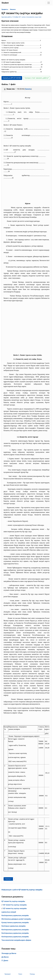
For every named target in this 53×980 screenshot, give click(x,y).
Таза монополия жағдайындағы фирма (16, 940)
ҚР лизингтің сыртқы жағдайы (13, 901)
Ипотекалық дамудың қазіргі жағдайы (16, 919)
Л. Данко (5, 960)
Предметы (5, 9)
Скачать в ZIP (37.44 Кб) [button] (12, 78)
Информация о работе (22, 890)
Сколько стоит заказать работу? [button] (37, 78)
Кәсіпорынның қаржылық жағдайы (15, 915)
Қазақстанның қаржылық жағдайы (15, 922)
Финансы (13, 9)
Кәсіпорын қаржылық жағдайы (14, 926)
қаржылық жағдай (9, 912)
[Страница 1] (8, 879)
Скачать (28, 89)
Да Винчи (5, 957)
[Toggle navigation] (49, 3)
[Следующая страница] (14, 879)
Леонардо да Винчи (9, 953)
